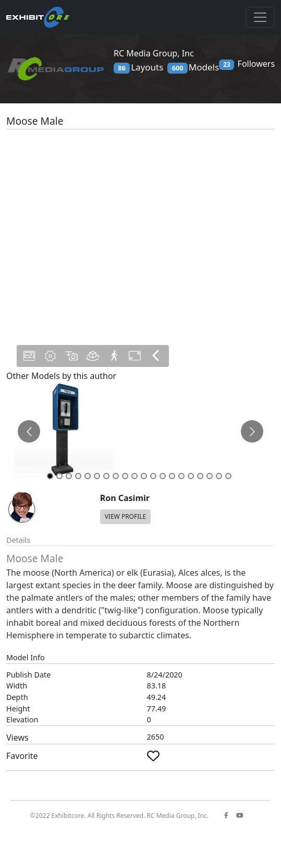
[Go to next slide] (252, 431)
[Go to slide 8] (116, 476)
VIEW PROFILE (126, 516)
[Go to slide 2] (59, 476)
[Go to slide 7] (106, 476)
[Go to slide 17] (200, 476)
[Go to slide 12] (153, 476)
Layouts (138, 67)
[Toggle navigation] (260, 17)
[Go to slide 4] (78, 476)
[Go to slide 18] (210, 476)
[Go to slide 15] (181, 476)
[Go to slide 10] (135, 476)
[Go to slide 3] (69, 476)
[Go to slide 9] (125, 476)
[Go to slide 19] (219, 476)
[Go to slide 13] (163, 476)
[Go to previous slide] (29, 431)
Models (193, 67)
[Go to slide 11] (144, 476)
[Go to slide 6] (97, 476)
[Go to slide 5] (88, 476)
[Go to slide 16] (191, 476)
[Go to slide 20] (228, 476)
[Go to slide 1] (50, 476)
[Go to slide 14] (172, 476)
